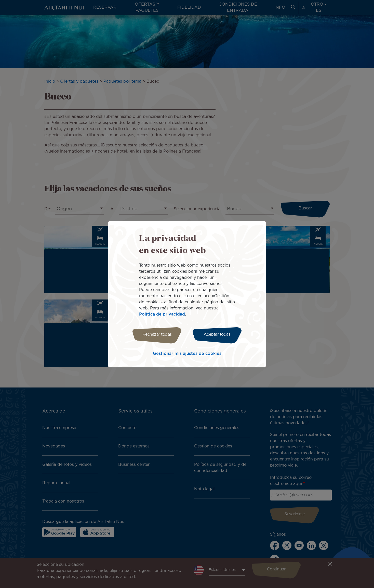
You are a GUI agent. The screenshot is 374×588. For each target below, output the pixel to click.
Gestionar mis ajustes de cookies (187, 354)
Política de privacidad (162, 314)
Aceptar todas (217, 335)
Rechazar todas (157, 335)
